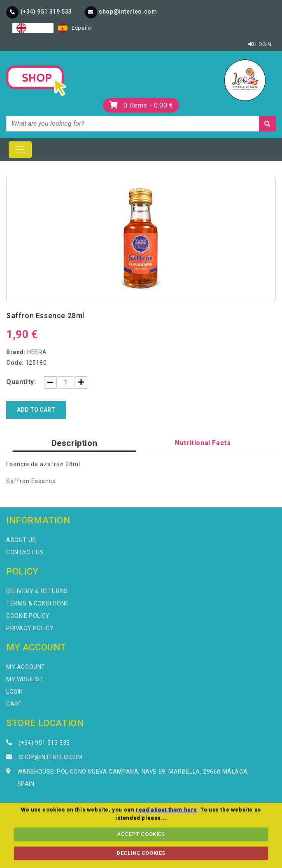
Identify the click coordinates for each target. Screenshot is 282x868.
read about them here (167, 810)
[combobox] (33, 28)
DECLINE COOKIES (141, 853)
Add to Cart (36, 410)
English (33, 28)
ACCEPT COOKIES (141, 834)
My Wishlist (25, 679)
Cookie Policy (28, 616)
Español (75, 28)
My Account (26, 667)
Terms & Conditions (38, 603)
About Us (21, 540)
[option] (75, 28)
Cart (14, 704)
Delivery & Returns (37, 591)
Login (260, 44)
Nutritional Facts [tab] (203, 443)
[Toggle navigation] (20, 150)
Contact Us (25, 552)
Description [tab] (75, 443)
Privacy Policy (30, 628)
